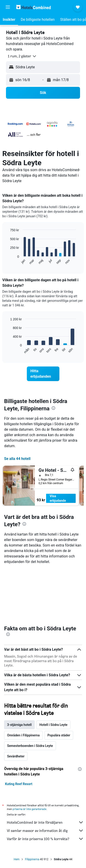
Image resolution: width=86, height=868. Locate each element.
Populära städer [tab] (59, 735)
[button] (8, 7)
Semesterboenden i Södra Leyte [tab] (30, 746)
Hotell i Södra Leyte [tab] (53, 725)
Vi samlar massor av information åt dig (45, 831)
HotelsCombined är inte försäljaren (45, 822)
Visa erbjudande (58, 498)
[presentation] (53, 408)
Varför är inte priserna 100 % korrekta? (45, 839)
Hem (17, 859)
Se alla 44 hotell (17, 459)
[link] (43, 374)
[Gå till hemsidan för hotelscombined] (33, 7)
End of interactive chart (8, 261)
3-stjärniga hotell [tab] (19, 725)
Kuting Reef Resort (19, 784)
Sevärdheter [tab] (16, 756)
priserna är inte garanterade (29, 809)
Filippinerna (32, 859)
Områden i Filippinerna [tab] (23, 735)
